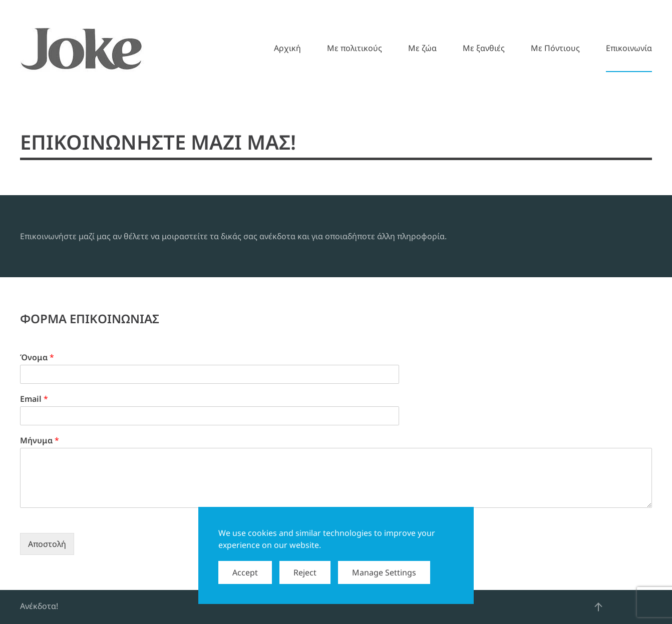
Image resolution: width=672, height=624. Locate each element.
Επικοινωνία (629, 48)
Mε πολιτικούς (355, 48)
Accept (245, 572)
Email (34, 399)
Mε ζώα (422, 48)
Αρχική (287, 48)
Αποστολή (47, 544)
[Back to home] (82, 48)
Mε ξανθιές (484, 48)
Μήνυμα (40, 441)
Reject (305, 572)
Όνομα (37, 358)
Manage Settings (384, 572)
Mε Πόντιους (555, 48)
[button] (598, 607)
